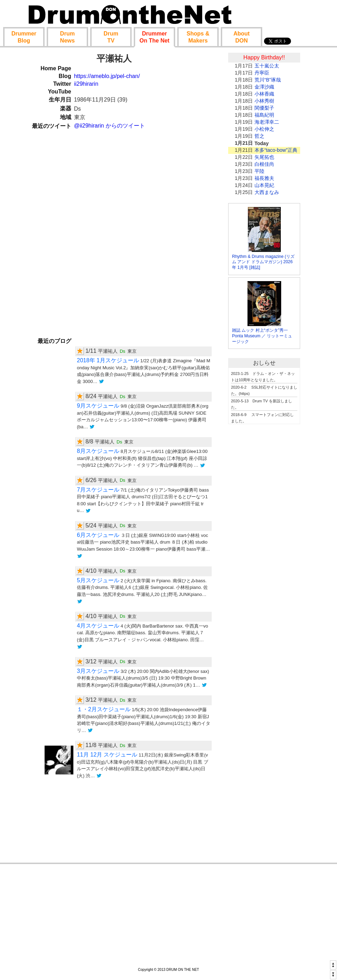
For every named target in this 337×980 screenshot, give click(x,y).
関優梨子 (264, 108)
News (67, 37)
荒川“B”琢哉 (268, 80)
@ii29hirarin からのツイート (110, 126)
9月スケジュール (98, 406)
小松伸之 (264, 129)
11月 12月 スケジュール (107, 755)
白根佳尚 (264, 164)
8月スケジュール (98, 451)
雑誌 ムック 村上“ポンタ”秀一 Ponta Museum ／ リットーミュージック (262, 336)
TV (111, 37)
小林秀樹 (264, 101)
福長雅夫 (264, 178)
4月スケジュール (98, 626)
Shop (198, 37)
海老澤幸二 (267, 122)
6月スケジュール (98, 535)
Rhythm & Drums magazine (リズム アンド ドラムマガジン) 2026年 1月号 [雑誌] (263, 262)
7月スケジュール (98, 490)
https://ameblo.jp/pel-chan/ (107, 76)
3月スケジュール (98, 671)
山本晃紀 (264, 185)
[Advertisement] (264, 537)
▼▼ (333, 974)
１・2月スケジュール (104, 709)
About (242, 37)
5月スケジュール (98, 580)
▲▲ (333, 965)
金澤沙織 (264, 87)
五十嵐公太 (267, 66)
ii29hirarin (86, 84)
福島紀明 (264, 115)
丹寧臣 (262, 73)
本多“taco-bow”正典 (276, 150)
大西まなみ (267, 192)
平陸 (259, 171)
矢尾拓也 (264, 157)
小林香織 (264, 94)
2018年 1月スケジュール (108, 360)
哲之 (259, 136)
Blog (24, 37)
